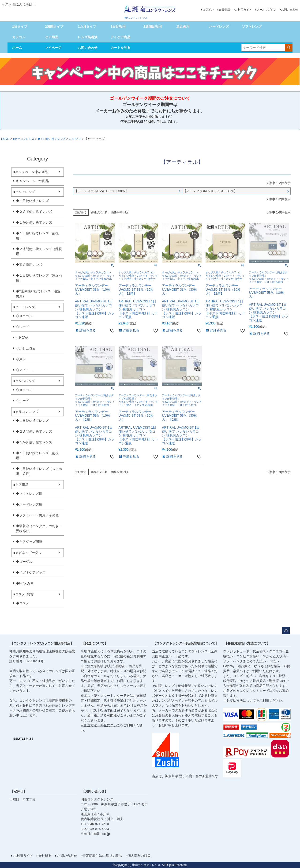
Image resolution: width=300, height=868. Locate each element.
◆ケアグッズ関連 (29, 542)
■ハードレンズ (24, 307)
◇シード (22, 327)
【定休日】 (19, 791)
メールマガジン (266, 10)
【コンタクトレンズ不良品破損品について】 (186, 643)
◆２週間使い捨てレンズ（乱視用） (39, 251)
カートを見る (120, 48)
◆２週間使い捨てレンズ (34, 212)
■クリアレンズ (24, 192)
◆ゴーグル (24, 562)
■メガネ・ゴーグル (27, 553)
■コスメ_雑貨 (23, 594)
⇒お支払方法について (240, 700)
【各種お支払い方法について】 (247, 643)
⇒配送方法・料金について (100, 725)
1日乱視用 (118, 27)
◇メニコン (24, 316)
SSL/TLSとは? (23, 739)
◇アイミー (24, 370)
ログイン (208, 10)
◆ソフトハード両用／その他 (37, 515)
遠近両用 (183, 27)
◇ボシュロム (26, 348)
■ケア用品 (21, 485)
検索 (289, 47)
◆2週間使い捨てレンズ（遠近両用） (38, 294)
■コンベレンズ (24, 381)
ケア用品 (52, 37)
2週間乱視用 (153, 27)
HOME (5, 139)
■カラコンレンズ (24, 139)
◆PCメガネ (25, 583)
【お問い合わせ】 (95, 791)
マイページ (53, 48)
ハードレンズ (219, 27)
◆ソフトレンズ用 (29, 494)
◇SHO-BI (75, 139)
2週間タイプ (54, 27)
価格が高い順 (120, 212)
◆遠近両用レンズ (29, 265)
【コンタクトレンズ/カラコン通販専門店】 (42, 643)
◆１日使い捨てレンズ (52, 139)
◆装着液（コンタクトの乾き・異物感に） (39, 528)
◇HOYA (22, 338)
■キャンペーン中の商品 (31, 172)
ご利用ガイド (243, 10)
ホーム (17, 48)
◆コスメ (22, 603)
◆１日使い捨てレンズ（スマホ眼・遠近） (39, 471)
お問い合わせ (290, 10)
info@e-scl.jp (100, 834)
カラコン (19, 37)
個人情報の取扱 (139, 856)
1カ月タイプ (87, 27)
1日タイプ (20, 27)
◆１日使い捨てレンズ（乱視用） (37, 236)
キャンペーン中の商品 (32, 181)
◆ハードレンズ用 (29, 504)
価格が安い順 (99, 212)
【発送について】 (95, 643)
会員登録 (224, 10)
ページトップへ (286, 631)
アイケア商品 (120, 37)
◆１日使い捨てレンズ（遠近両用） (39, 278)
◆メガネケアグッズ (31, 572)
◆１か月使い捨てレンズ (34, 222)
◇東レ (21, 359)
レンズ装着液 (88, 37)
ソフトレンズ (252, 27)
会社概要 (45, 856)
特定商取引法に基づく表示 (102, 856)
